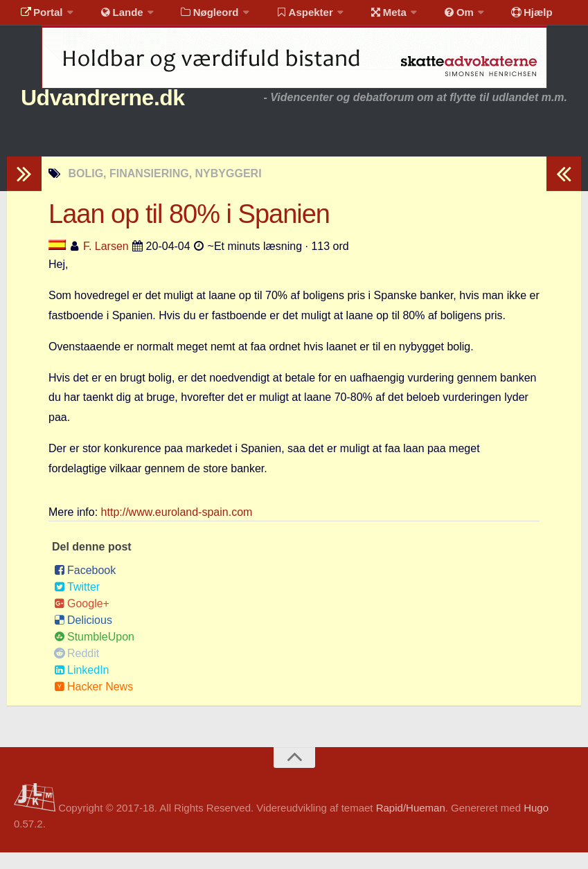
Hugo (536, 824)
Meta (365, 17)
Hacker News (93, 703)
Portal (39, 17)
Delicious (83, 637)
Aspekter (286, 17)
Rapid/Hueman (411, 824)
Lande (113, 17)
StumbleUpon (94, 653)
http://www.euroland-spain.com (177, 529)
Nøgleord (196, 17)
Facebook (85, 587)
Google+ (82, 620)
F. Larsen (106, 263)
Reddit (77, 670)
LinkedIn (82, 687)
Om (429, 17)
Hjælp (496, 17)
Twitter (77, 603)
